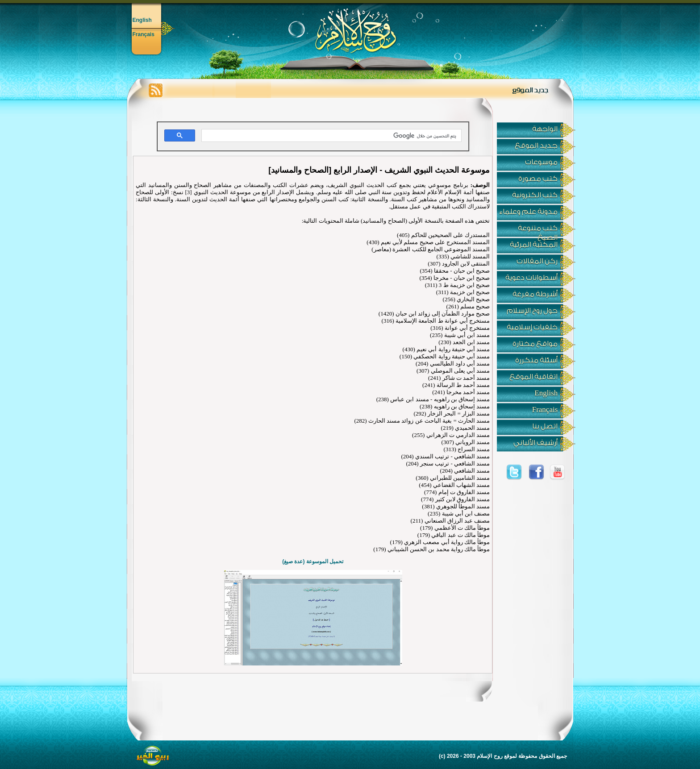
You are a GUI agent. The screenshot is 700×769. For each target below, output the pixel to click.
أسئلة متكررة (536, 360)
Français (144, 34)
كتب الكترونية (535, 195)
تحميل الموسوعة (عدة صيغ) (313, 561)
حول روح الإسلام (532, 311)
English (142, 20)
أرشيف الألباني (535, 443)
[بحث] (332, 136)
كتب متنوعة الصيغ (538, 231)
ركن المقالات (537, 261)
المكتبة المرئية (534, 245)
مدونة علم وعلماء (528, 212)
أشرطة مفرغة (535, 294)
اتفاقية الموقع (533, 377)
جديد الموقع (536, 145)
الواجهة (545, 129)
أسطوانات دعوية (531, 278)
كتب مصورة (538, 179)
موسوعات (541, 162)
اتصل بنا (545, 426)
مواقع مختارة (535, 344)
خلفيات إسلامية (532, 327)
